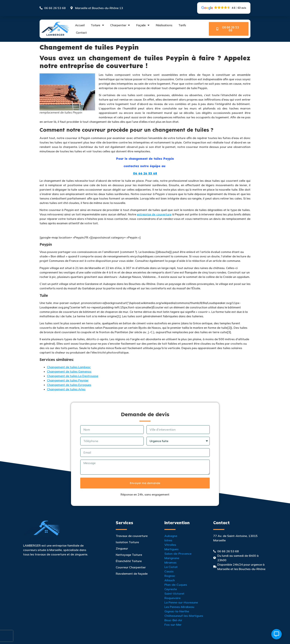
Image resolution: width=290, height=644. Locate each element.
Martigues (171, 549)
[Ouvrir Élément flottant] (276, 634)
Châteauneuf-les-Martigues (184, 616)
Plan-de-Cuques (176, 585)
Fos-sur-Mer (173, 625)
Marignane (172, 558)
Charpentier (120, 25)
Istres (168, 540)
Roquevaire (172, 598)
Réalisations (164, 25)
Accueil (80, 25)
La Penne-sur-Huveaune (181, 602)
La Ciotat (171, 567)
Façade (143, 25)
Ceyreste (171, 589)
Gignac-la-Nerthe (177, 611)
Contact (81, 33)
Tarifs (182, 25)
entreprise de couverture (154, 214)
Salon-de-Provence (178, 554)
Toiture (97, 25)
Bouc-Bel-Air (173, 620)
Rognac (170, 576)
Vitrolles (170, 545)
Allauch (170, 580)
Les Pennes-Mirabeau (179, 607)
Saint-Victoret (174, 594)
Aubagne (171, 536)
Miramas (170, 562)
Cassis (169, 571)
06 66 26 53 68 (145, 173)
